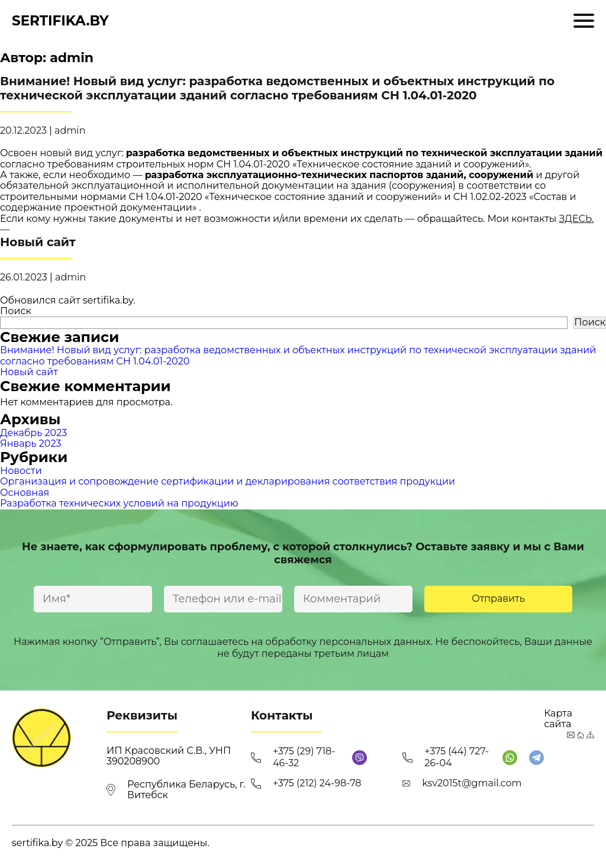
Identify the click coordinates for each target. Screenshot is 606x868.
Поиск (16, 311)
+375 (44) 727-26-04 (457, 757)
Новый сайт (29, 372)
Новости (21, 471)
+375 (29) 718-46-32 (304, 757)
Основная (25, 493)
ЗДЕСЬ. (577, 219)
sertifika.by (60, 21)
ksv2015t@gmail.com (472, 783)
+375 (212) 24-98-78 (317, 783)
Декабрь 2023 (33, 433)
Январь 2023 (31, 443)
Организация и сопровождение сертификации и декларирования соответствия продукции (228, 481)
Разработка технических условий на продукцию (119, 503)
